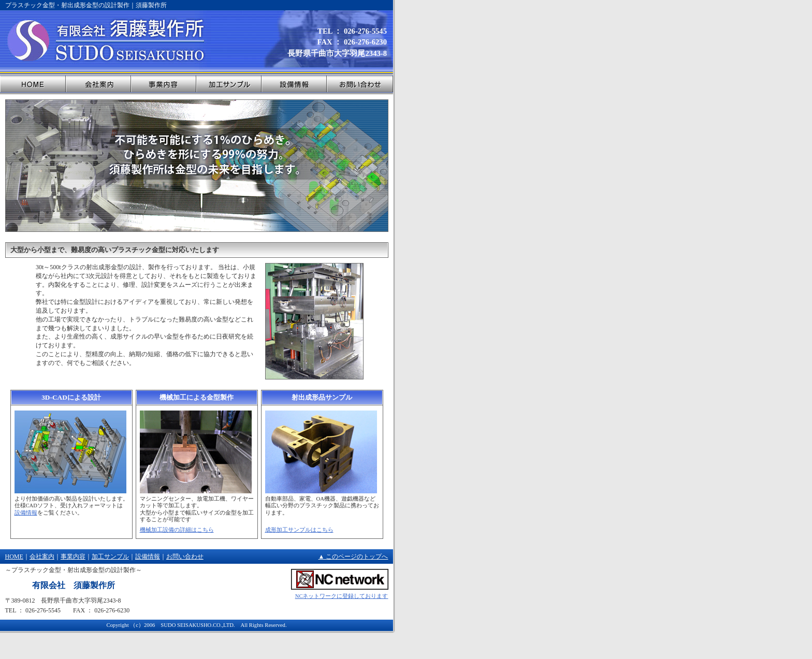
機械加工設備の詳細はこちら (177, 530)
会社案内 (42, 557)
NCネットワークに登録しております (342, 596)
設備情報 (26, 513)
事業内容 (73, 557)
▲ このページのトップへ (353, 557)
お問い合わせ (185, 557)
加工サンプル (110, 557)
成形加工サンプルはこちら (299, 530)
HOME (14, 557)
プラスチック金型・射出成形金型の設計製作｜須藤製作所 (86, 5)
